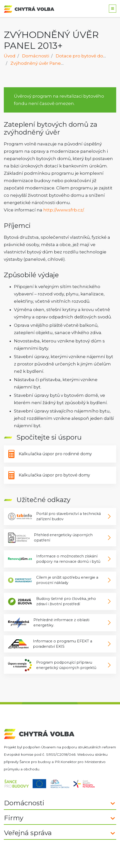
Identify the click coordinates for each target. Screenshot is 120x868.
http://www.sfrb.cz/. (64, 210)
